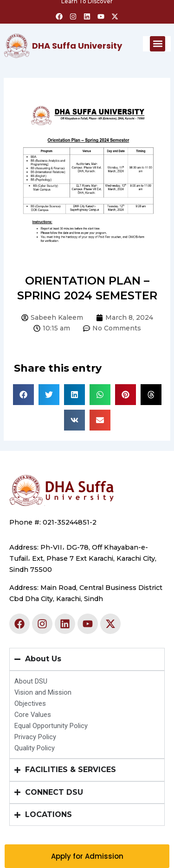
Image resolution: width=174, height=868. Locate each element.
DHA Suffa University (77, 46)
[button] (158, 44)
